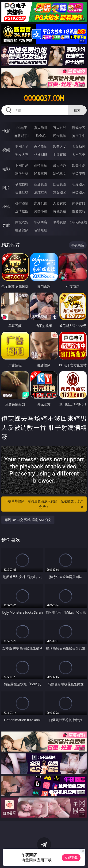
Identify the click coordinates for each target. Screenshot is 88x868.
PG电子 (22, 128)
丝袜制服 (41, 155)
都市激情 (22, 203)
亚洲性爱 (22, 165)
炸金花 (41, 136)
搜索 (77, 110)
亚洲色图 (41, 184)
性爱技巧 (79, 211)
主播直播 (60, 155)
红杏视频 (22, 230)
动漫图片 (79, 184)
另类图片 (79, 192)
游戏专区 (79, 128)
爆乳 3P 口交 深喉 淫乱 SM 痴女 (28, 520)
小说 (6, 207)
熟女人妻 (22, 155)
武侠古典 (79, 203)
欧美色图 (60, 184)
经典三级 (41, 173)
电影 (6, 169)
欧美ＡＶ (60, 147)
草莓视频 (60, 222)
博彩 (6, 131)
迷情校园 (22, 211)
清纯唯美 (41, 192)
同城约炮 (22, 222)
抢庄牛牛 (79, 136)
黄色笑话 (60, 211)
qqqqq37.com (44, 98)
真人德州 (41, 128)
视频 (6, 150)
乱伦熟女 (60, 173)
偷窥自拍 (22, 184)
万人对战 (60, 128)
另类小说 (41, 211)
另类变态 (79, 173)
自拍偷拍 (41, 147)
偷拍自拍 (41, 165)
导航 (6, 225)
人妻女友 (60, 203)
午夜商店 (41, 222)
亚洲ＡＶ (22, 147)
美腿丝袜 (22, 192)
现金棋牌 (60, 136)
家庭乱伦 (41, 203)
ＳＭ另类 (79, 155)
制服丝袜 (22, 173)
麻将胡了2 (22, 136)
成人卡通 (60, 165)
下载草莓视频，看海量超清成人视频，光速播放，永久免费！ (45, 504)
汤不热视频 (79, 222)
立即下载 (71, 858)
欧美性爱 (79, 165)
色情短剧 (41, 230)
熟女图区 (60, 192)
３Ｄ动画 (79, 147)
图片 (6, 188)
